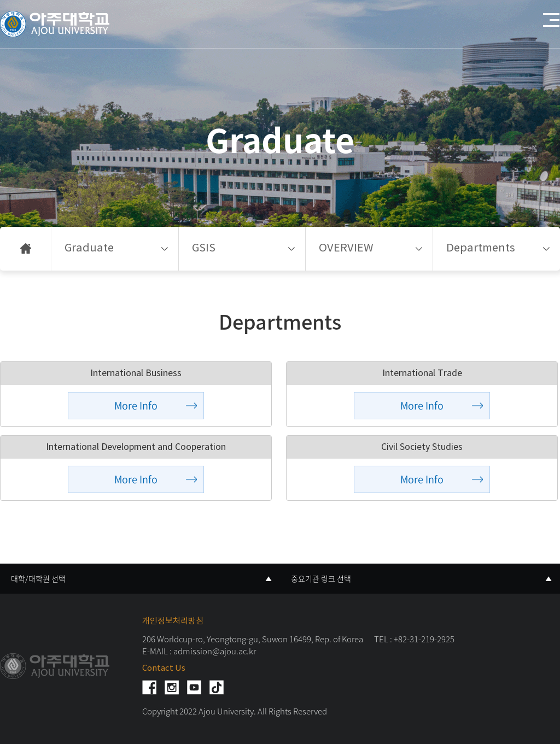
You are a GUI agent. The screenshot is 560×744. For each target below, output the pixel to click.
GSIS (204, 248)
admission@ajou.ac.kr (215, 651)
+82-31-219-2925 (424, 639)
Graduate (89, 248)
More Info (136, 405)
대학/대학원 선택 (38, 578)
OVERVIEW (346, 248)
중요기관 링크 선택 (321, 578)
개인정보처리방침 (173, 621)
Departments (481, 248)
